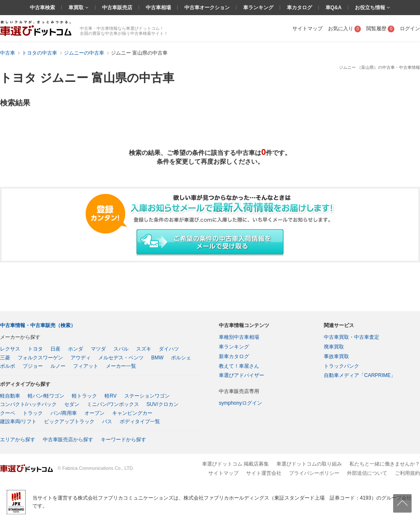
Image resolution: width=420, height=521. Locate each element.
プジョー (33, 366)
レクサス (10, 349)
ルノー (58, 366)
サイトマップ (307, 29)
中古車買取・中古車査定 (352, 337)
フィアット (86, 366)
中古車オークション (207, 8)
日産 (55, 349)
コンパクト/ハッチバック (28, 404)
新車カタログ (234, 356)
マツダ (98, 349)
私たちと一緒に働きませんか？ (385, 464)
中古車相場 (158, 8)
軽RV (110, 396)
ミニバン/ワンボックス (113, 404)
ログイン (410, 29)
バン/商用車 (64, 413)
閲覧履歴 (380, 29)
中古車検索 (42, 8)
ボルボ (8, 366)
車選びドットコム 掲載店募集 (235, 464)
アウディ (81, 358)
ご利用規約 (407, 473)
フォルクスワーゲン (40, 358)
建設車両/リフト (18, 422)
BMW (157, 358)
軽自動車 (10, 396)
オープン (94, 413)
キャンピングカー (132, 413)
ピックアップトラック (69, 422)
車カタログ (299, 8)
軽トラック (84, 396)
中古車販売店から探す (68, 440)
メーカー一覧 (121, 366)
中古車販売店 (117, 8)
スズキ (144, 349)
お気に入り (345, 29)
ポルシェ (181, 358)
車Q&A (334, 8)
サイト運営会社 (264, 473)
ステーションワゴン (147, 396)
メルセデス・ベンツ (121, 358)
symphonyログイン (240, 403)
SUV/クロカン (163, 404)
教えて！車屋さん (239, 366)
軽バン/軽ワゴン (46, 396)
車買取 (77, 8)
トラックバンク (341, 366)
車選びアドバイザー (241, 375)
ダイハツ (169, 349)
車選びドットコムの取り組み (309, 464)
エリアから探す (18, 440)
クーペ (8, 413)
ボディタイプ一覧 (140, 422)
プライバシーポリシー (314, 473)
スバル (121, 349)
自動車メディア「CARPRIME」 (360, 375)
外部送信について (367, 473)
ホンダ (76, 349)
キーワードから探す (123, 440)
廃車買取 (334, 347)
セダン (72, 404)
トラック (33, 413)
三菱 (5, 358)
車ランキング (258, 8)
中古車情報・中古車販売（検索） (38, 325)
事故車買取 (336, 356)
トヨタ (35, 349)
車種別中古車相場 (239, 337)
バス (107, 422)
